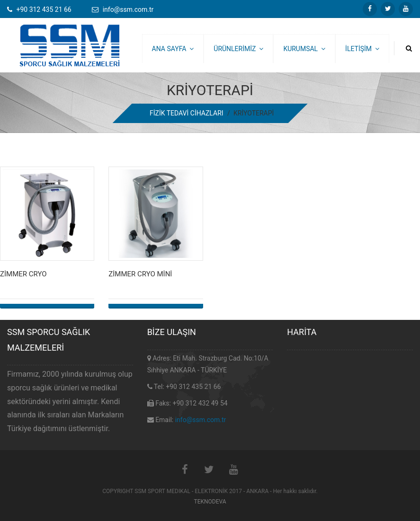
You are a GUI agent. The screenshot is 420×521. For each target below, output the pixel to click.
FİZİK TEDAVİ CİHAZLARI (187, 113)
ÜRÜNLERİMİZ (238, 49)
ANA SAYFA (173, 49)
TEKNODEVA (210, 502)
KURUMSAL (304, 49)
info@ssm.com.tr (201, 420)
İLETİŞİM (362, 49)
